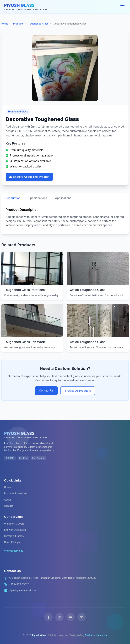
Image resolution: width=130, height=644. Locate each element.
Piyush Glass (39, 635)
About (7, 500)
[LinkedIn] (71, 617)
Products (18, 24)
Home (5, 24)
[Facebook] (48, 617)
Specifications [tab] (38, 198)
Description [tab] (13, 198)
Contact (9, 506)
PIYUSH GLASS (19, 5)
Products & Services (16, 493)
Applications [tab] (64, 198)
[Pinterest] (82, 617)
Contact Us (46, 390)
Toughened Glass (39, 24)
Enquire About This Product (29, 177)
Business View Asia (96, 635)
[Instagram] (59, 617)
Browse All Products (78, 391)
